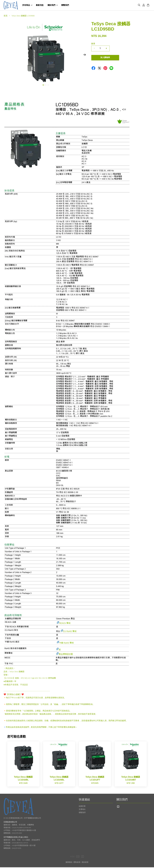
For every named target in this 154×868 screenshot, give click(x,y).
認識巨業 (82, 807)
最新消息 (40, 6)
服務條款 (69, 863)
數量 (93, 44)
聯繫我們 (65, 6)
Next (84, 55)
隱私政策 (77, 863)
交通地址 (82, 810)
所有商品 (27, 6)
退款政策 (85, 863)
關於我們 (53, 6)
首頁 (6, 17)
